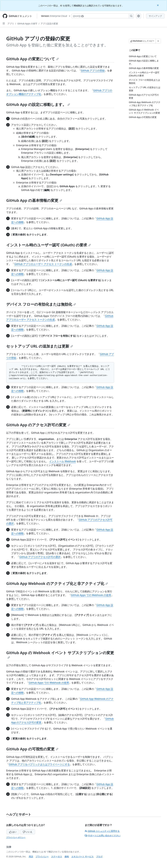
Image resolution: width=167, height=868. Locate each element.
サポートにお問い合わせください (103, 835)
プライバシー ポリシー (16, 837)
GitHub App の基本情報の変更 (34, 200)
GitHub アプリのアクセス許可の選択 (40, 557)
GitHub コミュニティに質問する (102, 831)
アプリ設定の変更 (49, 24)
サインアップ (155, 16)
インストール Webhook (62, 461)
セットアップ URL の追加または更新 (40, 346)
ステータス (57, 856)
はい (13, 832)
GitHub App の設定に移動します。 (38, 104)
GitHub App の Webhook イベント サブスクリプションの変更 (60, 654)
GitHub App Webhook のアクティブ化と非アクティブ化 (57, 583)
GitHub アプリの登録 (93, 70)
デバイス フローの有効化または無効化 (41, 304)
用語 (31, 856)
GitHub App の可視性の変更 (32, 749)
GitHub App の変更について (32, 59)
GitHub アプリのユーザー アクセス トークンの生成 (43, 264)
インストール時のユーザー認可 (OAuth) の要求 (49, 245)
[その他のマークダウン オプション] (158, 41)
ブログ (99, 856)
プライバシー (42, 856)
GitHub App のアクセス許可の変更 (38, 425)
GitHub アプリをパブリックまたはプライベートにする (39, 764)
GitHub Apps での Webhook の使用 (91, 595)
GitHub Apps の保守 (27, 24)
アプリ (11, 24)
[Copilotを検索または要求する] (103, 16)
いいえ (28, 832)
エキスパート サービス (83, 856)
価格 (67, 856)
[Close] (158, 5)
